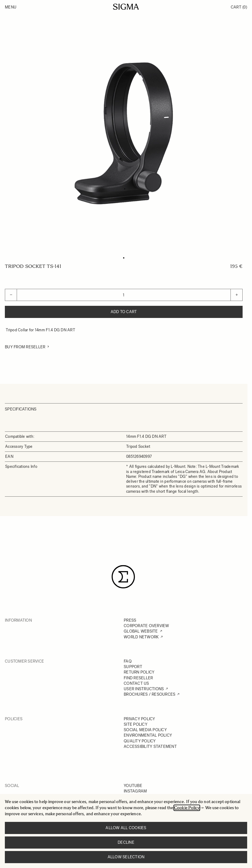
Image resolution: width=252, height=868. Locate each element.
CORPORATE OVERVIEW (146, 626)
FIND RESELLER (138, 678)
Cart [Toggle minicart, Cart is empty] (239, 7)
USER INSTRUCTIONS (144, 689)
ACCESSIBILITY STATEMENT (150, 746)
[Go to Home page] (126, 7)
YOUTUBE (133, 786)
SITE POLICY (136, 724)
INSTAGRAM (135, 791)
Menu (11, 7)
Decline (126, 842)
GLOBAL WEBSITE (141, 631)
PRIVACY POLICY (139, 719)
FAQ (128, 661)
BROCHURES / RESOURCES (150, 694)
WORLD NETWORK (141, 637)
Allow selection (126, 857)
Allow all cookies (126, 828)
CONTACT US (136, 683)
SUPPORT (133, 667)
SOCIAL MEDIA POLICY (145, 730)
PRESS (130, 620)
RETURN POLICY (139, 672)
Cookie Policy (187, 808)
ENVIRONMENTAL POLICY (148, 735)
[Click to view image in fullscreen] (124, 133)
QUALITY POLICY (140, 741)
